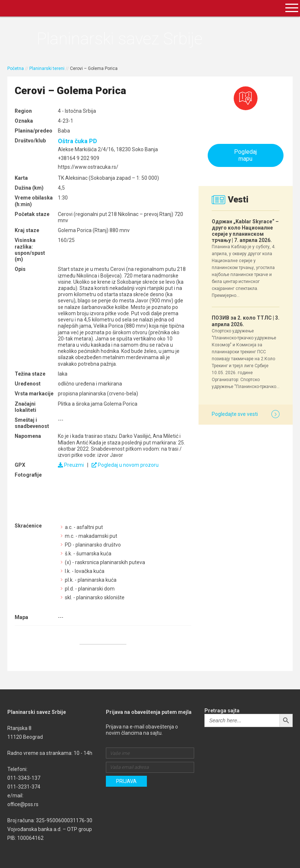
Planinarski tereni (47, 68)
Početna (16, 68)
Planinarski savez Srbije (120, 39)
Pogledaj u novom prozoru (125, 465)
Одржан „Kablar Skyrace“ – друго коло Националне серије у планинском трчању (245, 231)
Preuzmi (71, 465)
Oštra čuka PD (77, 141)
